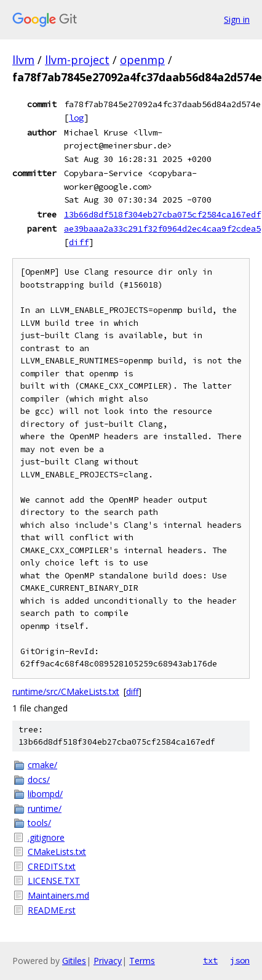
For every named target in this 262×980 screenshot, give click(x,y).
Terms (142, 961)
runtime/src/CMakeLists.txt (66, 691)
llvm (23, 60)
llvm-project (77, 60)
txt (210, 960)
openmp (142, 60)
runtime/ (45, 808)
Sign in (237, 19)
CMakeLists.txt (57, 852)
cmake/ (42, 765)
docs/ (39, 780)
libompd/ (45, 794)
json (240, 960)
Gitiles (74, 961)
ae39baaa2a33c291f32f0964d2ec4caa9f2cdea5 (162, 229)
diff (79, 242)
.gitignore (46, 837)
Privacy (108, 961)
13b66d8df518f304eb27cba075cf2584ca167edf (162, 214)
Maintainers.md (58, 895)
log (76, 118)
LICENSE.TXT (54, 881)
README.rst (52, 910)
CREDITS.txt (52, 866)
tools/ (39, 823)
